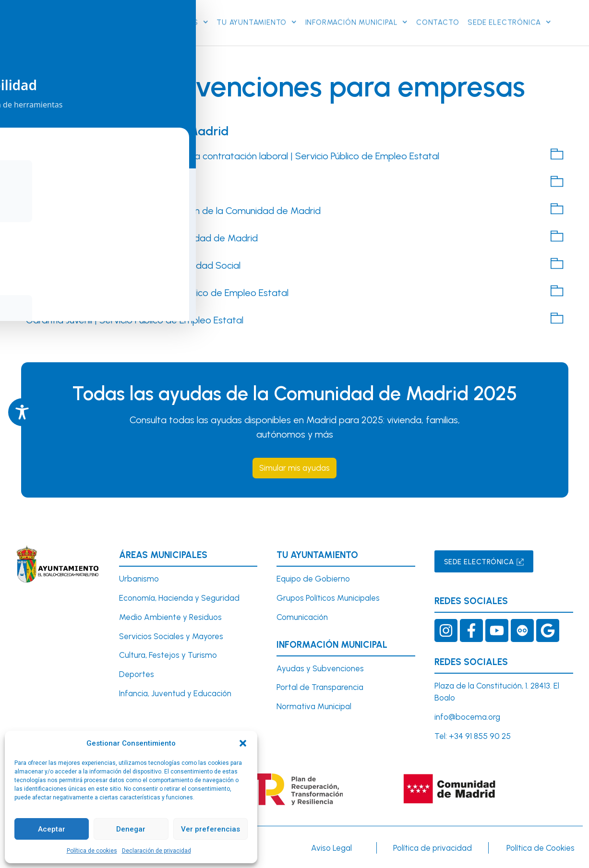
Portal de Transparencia (320, 687)
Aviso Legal (331, 848)
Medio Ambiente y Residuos (170, 617)
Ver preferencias (210, 829)
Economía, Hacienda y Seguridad (179, 597)
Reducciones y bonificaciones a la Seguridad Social (133, 264)
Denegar (131, 829)
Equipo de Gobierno (313, 579)
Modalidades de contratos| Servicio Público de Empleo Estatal (157, 292)
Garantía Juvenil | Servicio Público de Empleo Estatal (135, 319)
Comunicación (302, 617)
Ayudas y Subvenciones (320, 668)
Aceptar (52, 829)
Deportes (137, 674)
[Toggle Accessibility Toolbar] (22, 412)
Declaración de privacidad (156, 851)
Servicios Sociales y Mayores (171, 636)
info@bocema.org (467, 717)
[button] (243, 743)
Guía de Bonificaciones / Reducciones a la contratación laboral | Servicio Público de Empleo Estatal (233, 155)
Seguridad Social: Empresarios (90, 182)
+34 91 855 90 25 (480, 736)
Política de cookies (92, 851)
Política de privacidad (433, 848)
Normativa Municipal (314, 706)
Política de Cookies (541, 848)
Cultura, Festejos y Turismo (168, 655)
